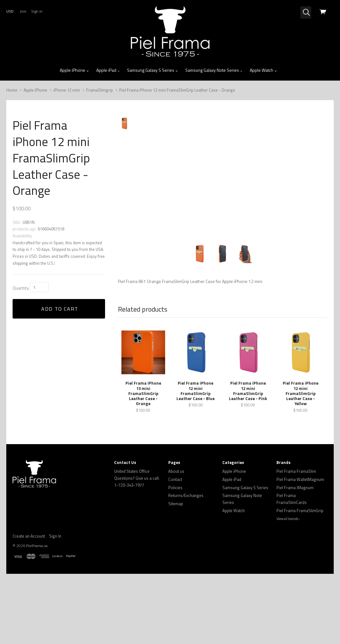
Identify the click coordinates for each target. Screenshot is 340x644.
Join (23, 11)
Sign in (37, 11)
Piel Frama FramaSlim (296, 542)
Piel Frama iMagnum (295, 558)
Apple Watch (263, 70)
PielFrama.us (37, 616)
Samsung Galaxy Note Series (214, 70)
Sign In (55, 606)
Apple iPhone (74, 70)
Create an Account (29, 606)
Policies (175, 558)
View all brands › (288, 589)
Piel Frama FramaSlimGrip (300, 581)
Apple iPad (108, 70)
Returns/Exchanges (186, 566)
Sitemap (176, 574)
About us (176, 542)
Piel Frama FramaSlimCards (292, 569)
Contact (175, 550)
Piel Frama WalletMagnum (300, 550)
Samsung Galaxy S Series (153, 70)
